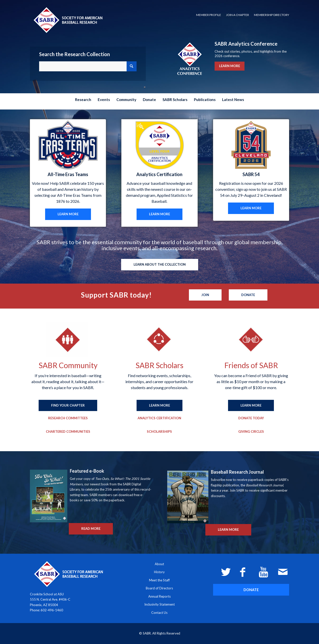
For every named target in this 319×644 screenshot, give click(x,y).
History (159, 572)
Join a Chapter (238, 15)
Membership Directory (272, 15)
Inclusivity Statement (159, 604)
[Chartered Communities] (68, 432)
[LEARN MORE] (68, 214)
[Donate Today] (251, 418)
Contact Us (159, 613)
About (159, 564)
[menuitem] (209, 15)
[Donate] (248, 295)
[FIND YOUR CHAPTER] (68, 406)
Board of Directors (159, 588)
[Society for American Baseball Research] (68, 20)
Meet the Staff (159, 580)
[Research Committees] (68, 418)
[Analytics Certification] (159, 418)
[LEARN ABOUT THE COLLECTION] (160, 265)
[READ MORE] (91, 529)
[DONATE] (251, 590)
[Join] (205, 295)
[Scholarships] (159, 432)
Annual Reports (159, 596)
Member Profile (209, 15)
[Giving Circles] (251, 432)
